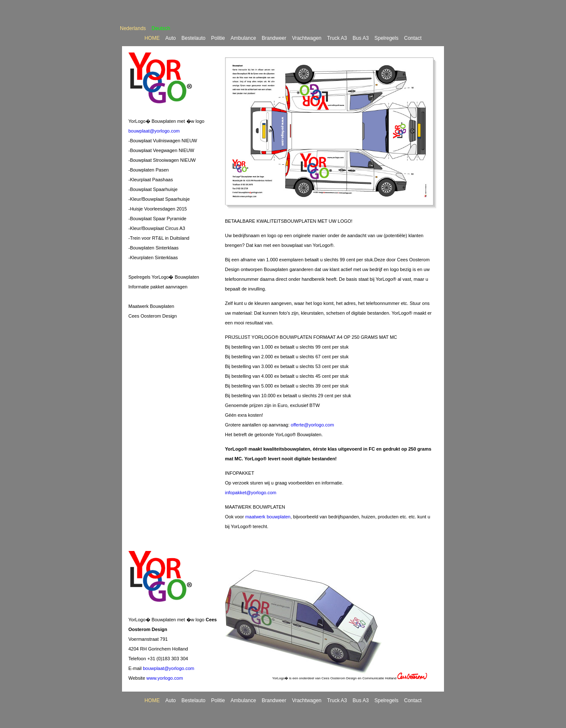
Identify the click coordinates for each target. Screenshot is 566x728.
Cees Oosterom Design (153, 316)
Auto (171, 38)
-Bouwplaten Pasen (148, 170)
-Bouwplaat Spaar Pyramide (157, 219)
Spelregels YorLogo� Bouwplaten (164, 277)
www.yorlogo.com (165, 678)
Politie (218, 38)
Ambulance (243, 38)
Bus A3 (361, 38)
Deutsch (161, 28)
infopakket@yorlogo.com (251, 493)
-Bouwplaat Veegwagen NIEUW (161, 150)
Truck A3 (337, 38)
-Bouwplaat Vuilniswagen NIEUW (163, 141)
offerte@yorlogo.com (312, 425)
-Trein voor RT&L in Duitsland (159, 238)
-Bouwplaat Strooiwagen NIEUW (162, 160)
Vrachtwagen (307, 38)
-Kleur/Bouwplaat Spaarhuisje (159, 199)
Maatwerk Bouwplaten (151, 306)
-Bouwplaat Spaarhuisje (153, 189)
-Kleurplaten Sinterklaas (153, 257)
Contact (413, 38)
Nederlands (133, 28)
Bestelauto (193, 38)
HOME (152, 38)
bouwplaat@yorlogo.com (154, 131)
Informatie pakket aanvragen (158, 287)
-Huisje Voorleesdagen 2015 (158, 209)
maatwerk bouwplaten (268, 517)
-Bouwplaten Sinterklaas (154, 248)
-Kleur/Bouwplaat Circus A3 (157, 228)
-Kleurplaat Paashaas (151, 180)
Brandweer (274, 38)
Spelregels (387, 38)
